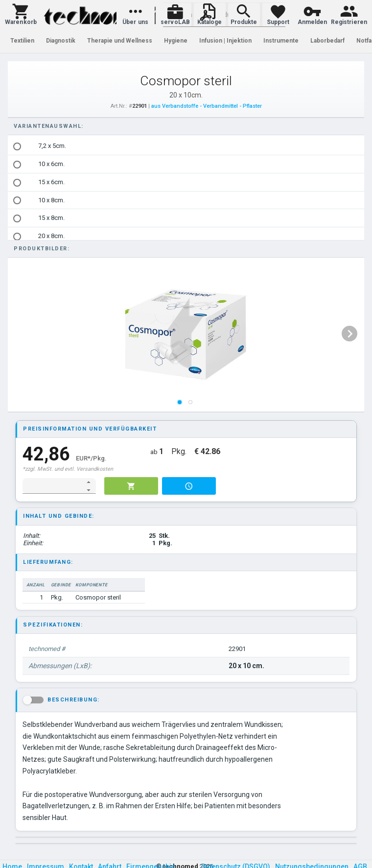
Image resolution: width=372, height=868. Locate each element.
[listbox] (186, 218)
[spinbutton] (53, 486)
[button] (21, 15)
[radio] (17, 146)
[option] (186, 146)
